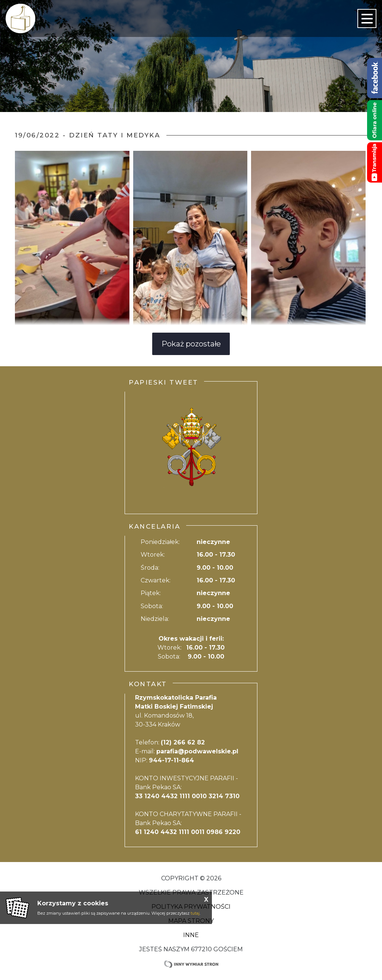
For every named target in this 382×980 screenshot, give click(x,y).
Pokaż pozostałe (191, 344)
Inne (191, 935)
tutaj (195, 913)
